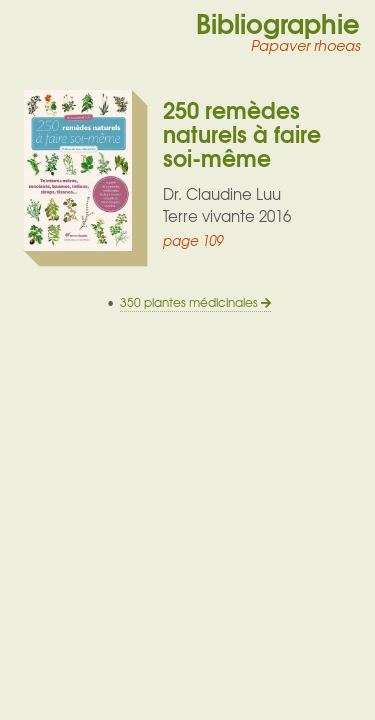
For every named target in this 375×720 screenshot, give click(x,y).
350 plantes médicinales (195, 302)
